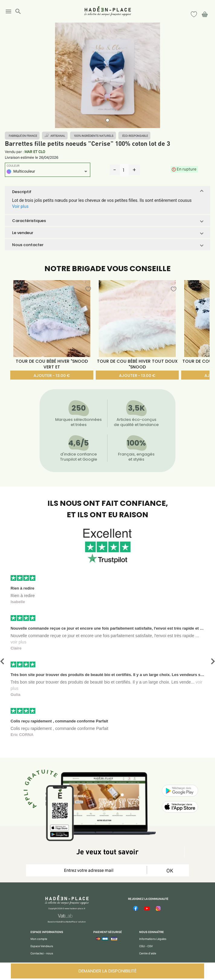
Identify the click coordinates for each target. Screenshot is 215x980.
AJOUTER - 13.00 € (52, 376)
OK (170, 870)
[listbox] (48, 172)
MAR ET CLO (35, 152)
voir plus (18, 642)
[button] (107, 192)
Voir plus (20, 206)
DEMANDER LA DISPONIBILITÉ (107, 971)
